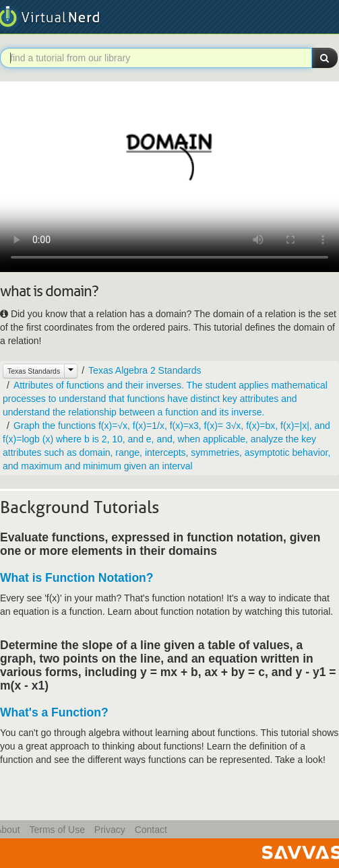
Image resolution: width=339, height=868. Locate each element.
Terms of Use (57, 830)
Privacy (110, 830)
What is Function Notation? (76, 578)
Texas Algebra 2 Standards (145, 370)
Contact (151, 830)
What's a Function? (54, 712)
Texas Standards (34, 371)
